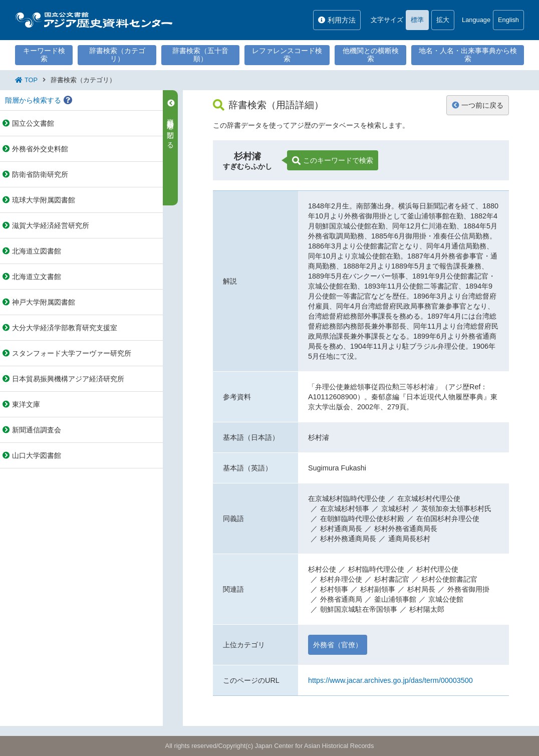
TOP (31, 80)
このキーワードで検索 (333, 161)
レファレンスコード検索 (287, 55)
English (508, 20)
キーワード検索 (44, 55)
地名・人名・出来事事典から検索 (468, 55)
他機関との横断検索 (371, 55)
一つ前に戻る (478, 105)
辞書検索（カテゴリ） (117, 55)
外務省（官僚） (338, 645)
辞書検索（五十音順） (200, 55)
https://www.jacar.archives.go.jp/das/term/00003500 (390, 680)
